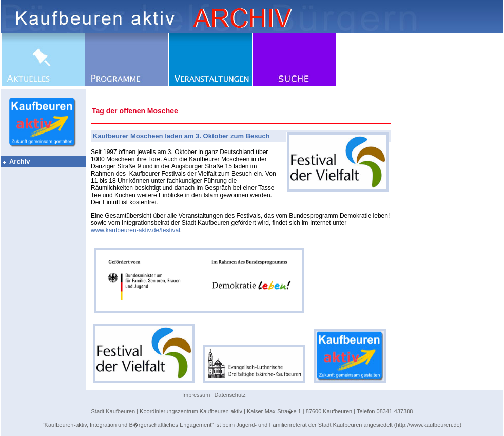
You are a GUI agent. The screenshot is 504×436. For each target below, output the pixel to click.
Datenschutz (230, 395)
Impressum (196, 395)
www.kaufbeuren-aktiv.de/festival (135, 230)
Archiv (16, 162)
